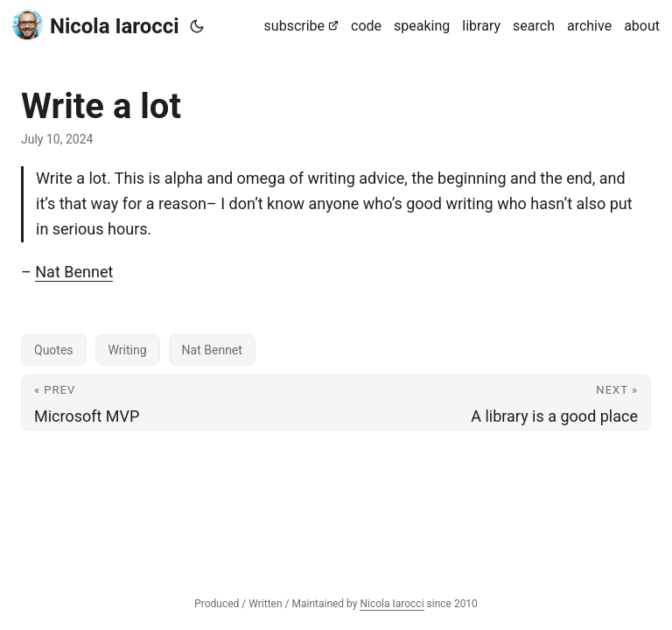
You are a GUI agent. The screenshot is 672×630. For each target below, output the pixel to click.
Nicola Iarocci (96, 25)
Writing (128, 350)
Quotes (54, 350)
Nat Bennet (74, 272)
